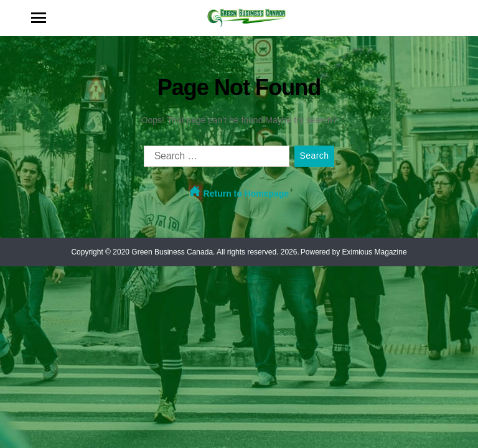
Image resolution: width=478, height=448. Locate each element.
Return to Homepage (239, 192)
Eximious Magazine (375, 252)
